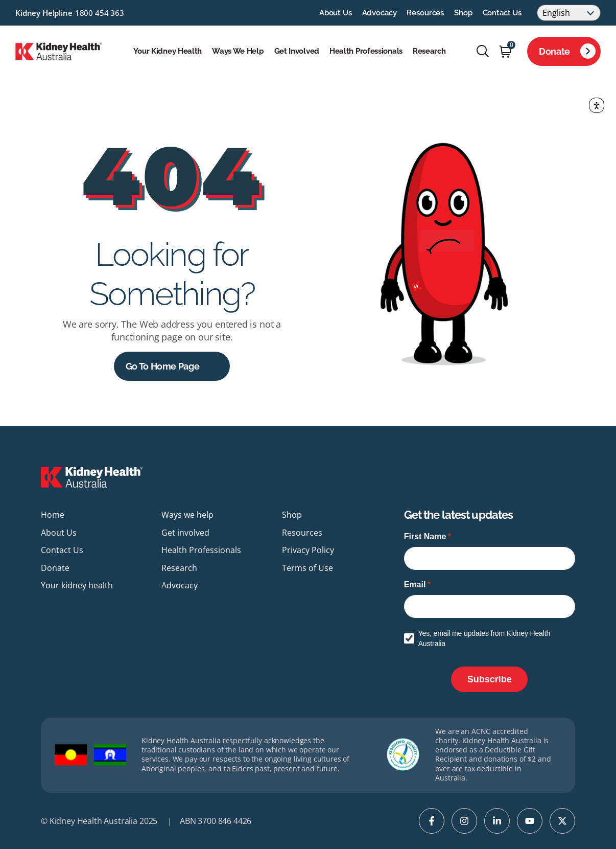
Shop (463, 13)
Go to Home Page (163, 366)
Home (53, 515)
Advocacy (380, 13)
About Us (336, 13)
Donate (567, 51)
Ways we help (238, 51)
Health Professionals (366, 51)
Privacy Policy (308, 550)
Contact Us (502, 13)
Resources (425, 13)
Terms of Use (307, 568)
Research (429, 51)
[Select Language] (569, 13)
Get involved (297, 51)
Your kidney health (168, 51)
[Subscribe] (489, 679)
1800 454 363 (100, 13)
